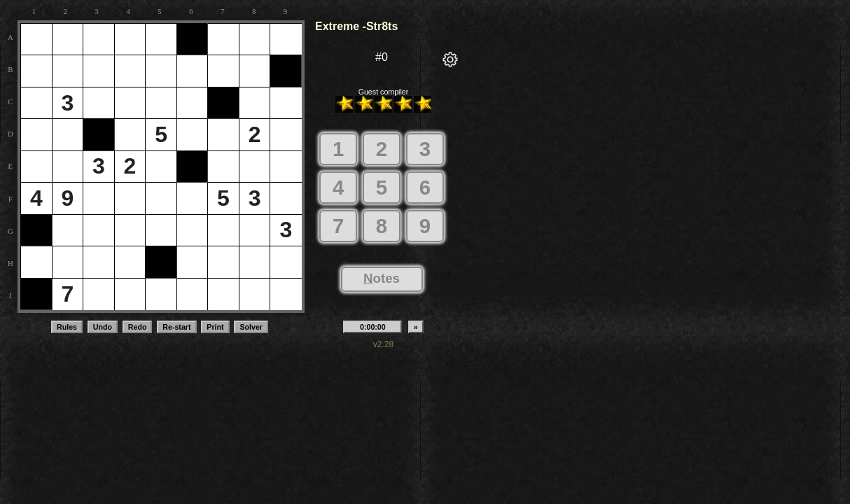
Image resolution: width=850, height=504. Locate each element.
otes (382, 278)
